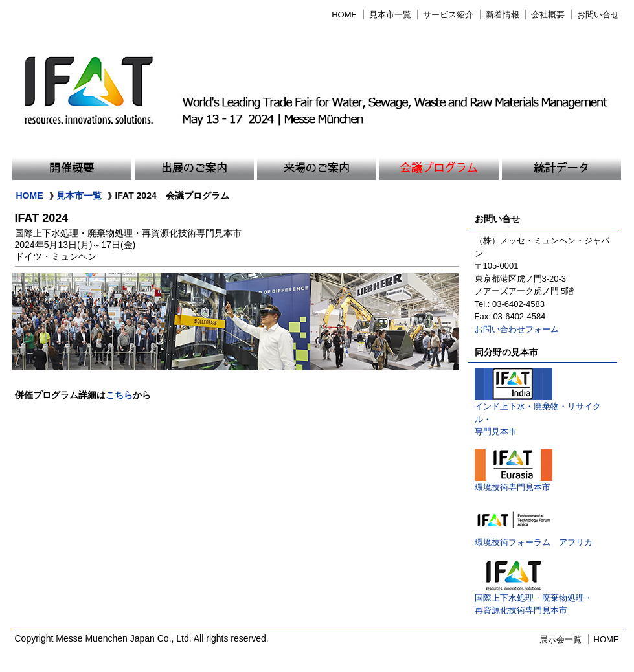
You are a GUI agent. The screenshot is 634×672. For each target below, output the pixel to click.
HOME (344, 15)
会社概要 (548, 15)
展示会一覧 (560, 639)
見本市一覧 (390, 15)
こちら (119, 395)
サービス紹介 (448, 15)
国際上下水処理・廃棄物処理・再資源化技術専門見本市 (534, 600)
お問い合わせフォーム (517, 329)
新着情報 (503, 15)
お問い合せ (598, 15)
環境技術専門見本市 (514, 483)
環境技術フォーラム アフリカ (534, 538)
